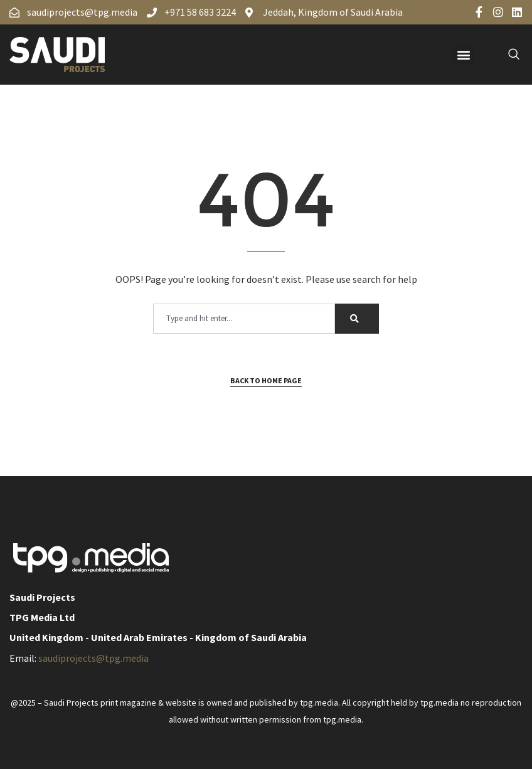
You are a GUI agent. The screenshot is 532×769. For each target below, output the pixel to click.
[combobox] (244, 319)
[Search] (357, 319)
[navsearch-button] (507, 55)
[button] (463, 55)
